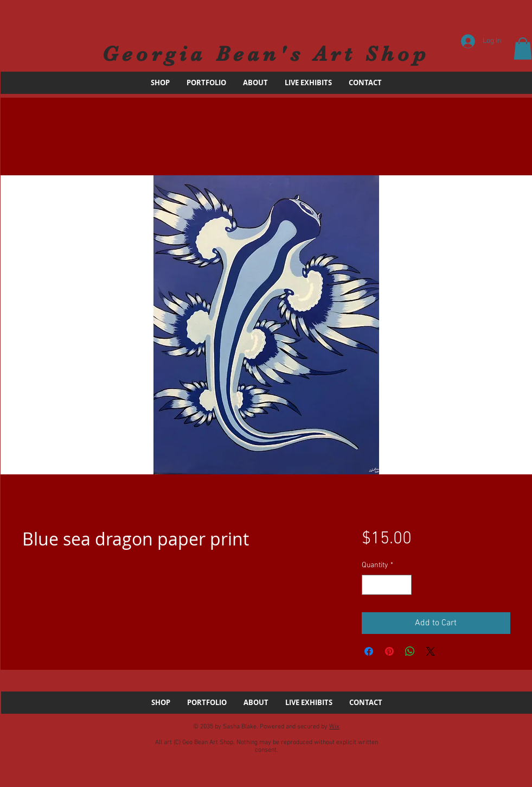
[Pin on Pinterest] (389, 651)
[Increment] (403, 585)
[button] (523, 49)
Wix (334, 727)
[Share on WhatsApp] (410, 651)
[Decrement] (370, 585)
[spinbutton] (387, 585)
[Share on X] (431, 651)
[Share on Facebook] (369, 651)
